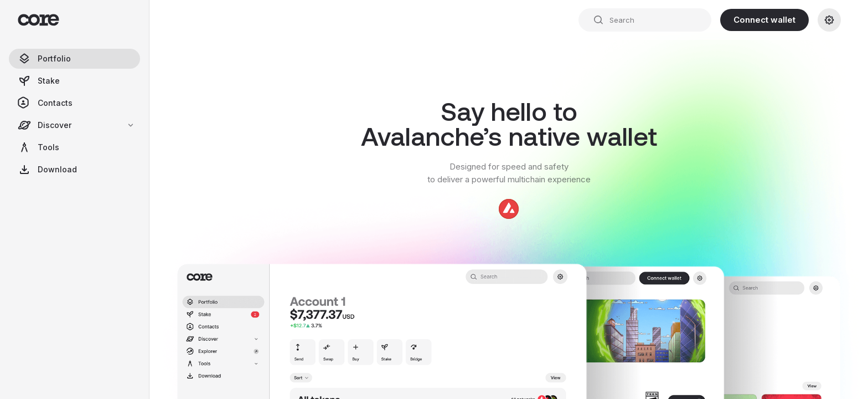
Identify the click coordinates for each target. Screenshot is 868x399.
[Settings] (829, 20)
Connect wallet (764, 20)
